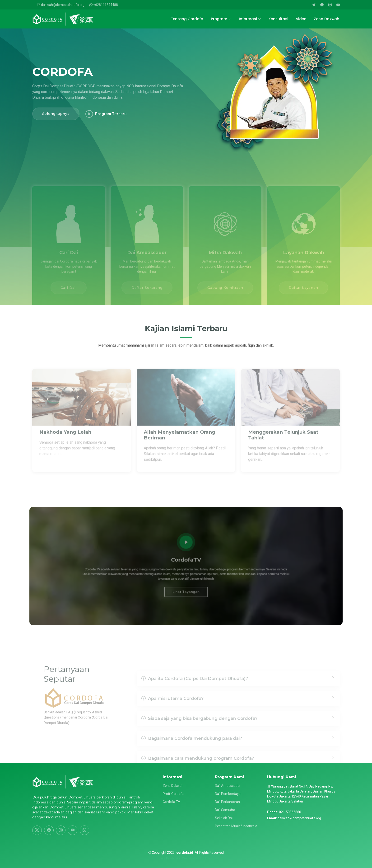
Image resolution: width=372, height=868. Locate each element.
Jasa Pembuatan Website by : (179, 858)
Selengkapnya (56, 115)
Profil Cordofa (173, 794)
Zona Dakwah (327, 19)
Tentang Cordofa (187, 19)
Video (301, 19)
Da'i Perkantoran (227, 802)
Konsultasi (278, 19)
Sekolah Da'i (224, 818)
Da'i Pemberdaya (228, 794)
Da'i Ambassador (228, 786)
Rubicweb (207, 858)
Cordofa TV (171, 802)
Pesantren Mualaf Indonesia (236, 826)
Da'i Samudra (225, 810)
